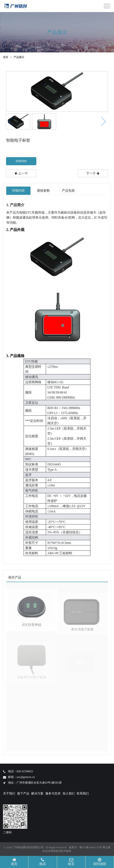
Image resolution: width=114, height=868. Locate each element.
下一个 (93, 173)
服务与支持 (53, 793)
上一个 (21, 173)
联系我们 (83, 793)
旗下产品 (23, 793)
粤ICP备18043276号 (90, 847)
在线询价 (21, 161)
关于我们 (9, 793)
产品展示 (19, 57)
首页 (6, 57)
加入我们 (69, 793)
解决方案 (37, 793)
